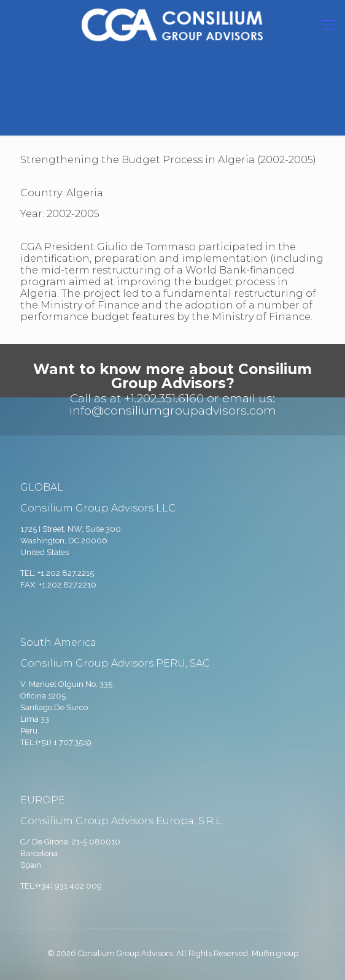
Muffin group (275, 953)
